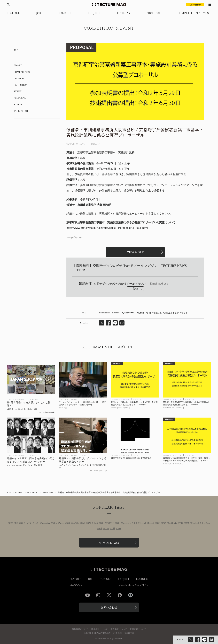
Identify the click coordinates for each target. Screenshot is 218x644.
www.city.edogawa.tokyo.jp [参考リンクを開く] (173, 463)
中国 (181, 523)
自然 (164, 523)
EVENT (18, 91)
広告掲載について (80, 629)
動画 (83, 523)
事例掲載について (99, 629)
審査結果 (158, 313)
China (208, 523)
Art (97, 523)
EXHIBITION (21, 85)
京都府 (141, 313)
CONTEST (19, 79)
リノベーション (32, 523)
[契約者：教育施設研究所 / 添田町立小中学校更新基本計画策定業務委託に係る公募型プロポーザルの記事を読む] (187, 380)
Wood (62, 523)
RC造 (107, 528)
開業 (187, 523)
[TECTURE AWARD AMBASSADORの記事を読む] (31, 436)
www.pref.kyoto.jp (74, 237)
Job (145, 523)
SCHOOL (18, 105)
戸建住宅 (110, 523)
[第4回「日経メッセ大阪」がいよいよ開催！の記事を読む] (31, 380)
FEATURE (13, 13)
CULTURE (64, 13)
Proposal (116, 313)
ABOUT (87, 633)
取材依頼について (138, 629)
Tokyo (55, 523)
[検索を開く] (8, 5)
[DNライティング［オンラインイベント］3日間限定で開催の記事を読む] (83, 436)
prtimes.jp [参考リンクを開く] (63, 407)
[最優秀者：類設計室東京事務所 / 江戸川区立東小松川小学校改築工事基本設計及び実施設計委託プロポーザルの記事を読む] (187, 436)
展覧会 (90, 523)
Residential (173, 523)
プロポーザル (129, 313)
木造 (68, 523)
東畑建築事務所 (172, 313)
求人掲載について (119, 629)
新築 (100, 528)
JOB (39, 13)
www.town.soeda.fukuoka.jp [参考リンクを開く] (174, 407)
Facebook (120, 595)
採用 (158, 523)
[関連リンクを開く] (135, 252)
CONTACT (129, 633)
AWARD (18, 65)
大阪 (113, 528)
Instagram (98, 595)
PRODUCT (154, 13)
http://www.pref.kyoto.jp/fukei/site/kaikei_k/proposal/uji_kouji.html (107, 228)
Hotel (193, 523)
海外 (102, 523)
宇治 (149, 313)
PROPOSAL (20, 98)
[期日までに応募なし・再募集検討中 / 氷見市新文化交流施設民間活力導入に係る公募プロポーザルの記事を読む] (135, 380)
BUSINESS (123, 13)
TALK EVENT (21, 111)
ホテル (200, 523)
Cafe (119, 528)
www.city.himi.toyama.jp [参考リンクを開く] (121, 407)
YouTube (76, 523)
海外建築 (19, 523)
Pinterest (130, 595)
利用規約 (118, 633)
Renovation (46, 523)
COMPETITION (22, 72)
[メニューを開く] (210, 5)
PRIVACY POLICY (102, 633)
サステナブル (136, 523)
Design (125, 523)
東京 (11, 523)
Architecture (105, 313)
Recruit (151, 523)
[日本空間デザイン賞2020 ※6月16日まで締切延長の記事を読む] (135, 436)
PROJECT (94, 13)
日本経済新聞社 (49, 412)
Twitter (109, 595)
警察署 (184, 313)
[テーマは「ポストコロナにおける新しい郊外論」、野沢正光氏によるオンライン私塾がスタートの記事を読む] (83, 380)
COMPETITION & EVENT (194, 13)
